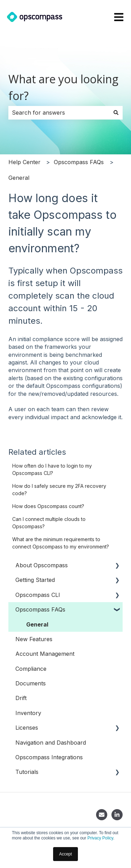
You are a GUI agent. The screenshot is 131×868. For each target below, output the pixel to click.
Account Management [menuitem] (45, 654)
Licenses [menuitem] (27, 728)
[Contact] (102, 815)
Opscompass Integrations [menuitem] (49, 757)
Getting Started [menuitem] (35, 580)
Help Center (24, 162)
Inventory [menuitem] (28, 713)
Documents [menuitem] (31, 683)
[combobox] (59, 113)
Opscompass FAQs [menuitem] (40, 609)
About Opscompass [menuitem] (42, 565)
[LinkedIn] (117, 815)
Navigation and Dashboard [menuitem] (51, 743)
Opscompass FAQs (79, 162)
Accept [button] (65, 854)
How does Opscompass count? (48, 506)
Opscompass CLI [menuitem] (38, 595)
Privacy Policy (100, 838)
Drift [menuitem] (21, 698)
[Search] (116, 113)
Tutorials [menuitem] (27, 772)
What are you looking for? (63, 87)
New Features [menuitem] (34, 639)
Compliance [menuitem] (31, 669)
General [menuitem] (37, 624)
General (19, 178)
